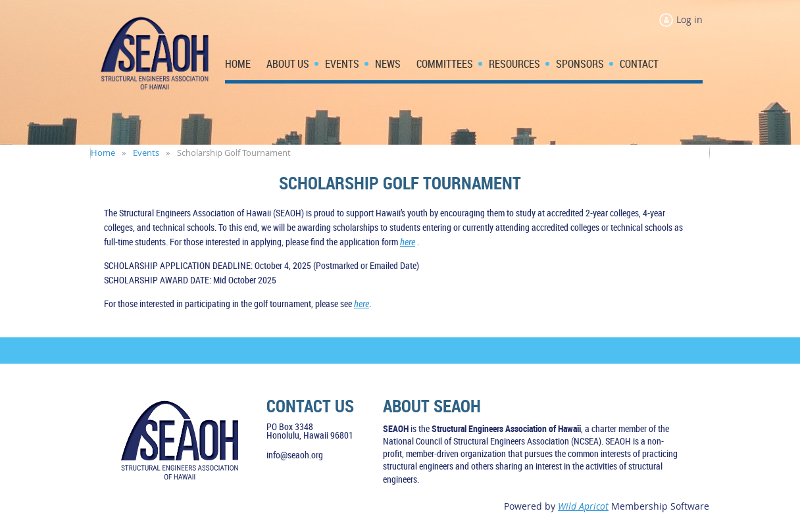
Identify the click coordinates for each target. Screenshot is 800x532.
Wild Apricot (583, 506)
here (408, 242)
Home (103, 153)
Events (146, 153)
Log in (689, 19)
